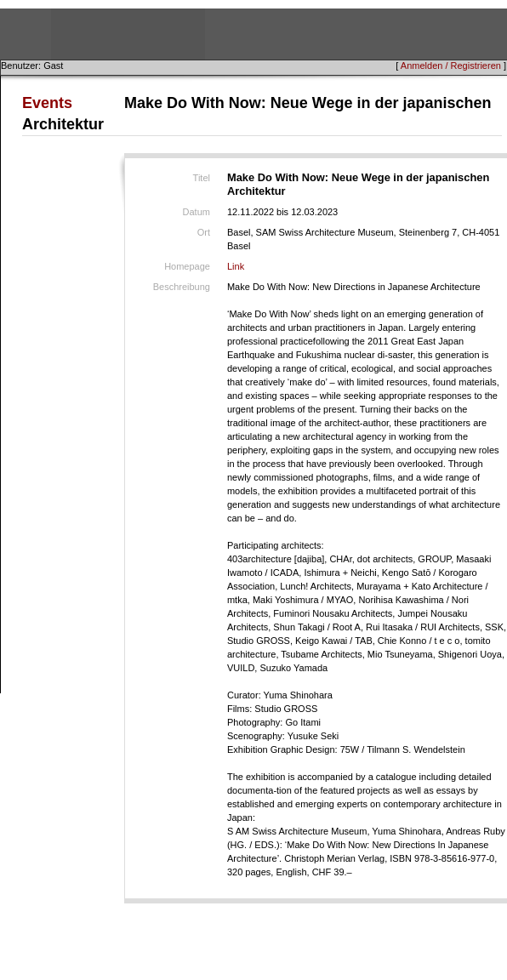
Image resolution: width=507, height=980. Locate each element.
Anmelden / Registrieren (451, 66)
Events (47, 103)
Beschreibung (182, 287)
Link (236, 266)
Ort (204, 232)
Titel (202, 178)
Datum (197, 212)
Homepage (187, 266)
